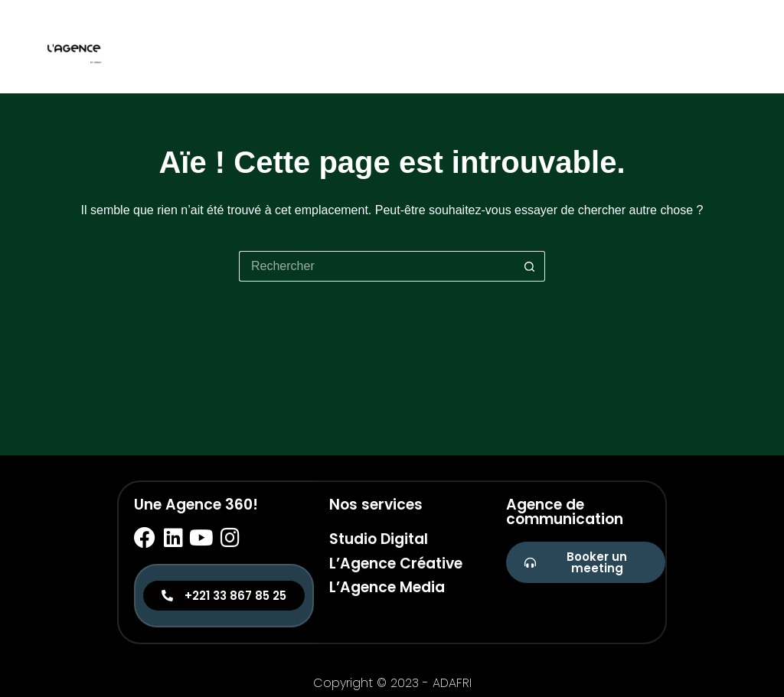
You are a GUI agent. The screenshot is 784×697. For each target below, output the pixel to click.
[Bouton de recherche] (530, 266)
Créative (661, 46)
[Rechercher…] (377, 266)
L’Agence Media (387, 587)
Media (727, 46)
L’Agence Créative (396, 563)
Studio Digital (379, 539)
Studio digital (568, 46)
